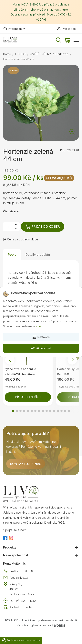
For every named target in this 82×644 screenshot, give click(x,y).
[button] (13, 411)
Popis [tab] (12, 255)
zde (38, 326)
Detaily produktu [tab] (38, 255)
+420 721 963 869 (18, 571)
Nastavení (41, 337)
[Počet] (8, 227)
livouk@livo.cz (15, 578)
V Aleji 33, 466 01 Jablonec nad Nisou (22, 589)
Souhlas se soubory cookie (21, 640)
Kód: (63, 150)
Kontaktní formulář (18, 607)
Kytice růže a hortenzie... (22, 369)
